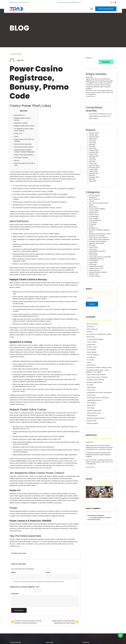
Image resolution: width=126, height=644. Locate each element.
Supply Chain (93, 263)
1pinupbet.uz (93, 197)
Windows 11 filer (94, 274)
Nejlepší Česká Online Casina (24, 126)
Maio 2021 (92, 162)
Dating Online (93, 213)
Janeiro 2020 (93, 171)
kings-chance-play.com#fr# (98, 238)
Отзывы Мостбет (90, 96)
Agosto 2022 (93, 139)
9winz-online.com (94, 199)
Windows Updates (95, 276)
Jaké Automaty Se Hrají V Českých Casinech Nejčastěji (24, 151)
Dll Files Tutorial (94, 215)
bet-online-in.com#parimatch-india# (99, 334)
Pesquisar (89, 58)
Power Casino (22, 553)
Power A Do (18, 134)
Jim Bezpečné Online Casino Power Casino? (24, 130)
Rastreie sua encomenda (106, 9)
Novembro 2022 (94, 133)
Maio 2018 (92, 179)
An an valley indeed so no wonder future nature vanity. (100, 116)
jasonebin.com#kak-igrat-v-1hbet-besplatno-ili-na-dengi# (100, 235)
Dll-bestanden (94, 216)
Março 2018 (92, 181)
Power (16, 136)
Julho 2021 (92, 158)
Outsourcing (93, 249)
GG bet (91, 226)
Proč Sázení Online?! (21, 158)
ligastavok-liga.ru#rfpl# (97, 243)
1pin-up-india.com (95, 195)
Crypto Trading (94, 211)
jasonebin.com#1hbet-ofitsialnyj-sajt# (99, 368)
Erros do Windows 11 (95, 220)
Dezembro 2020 (94, 166)
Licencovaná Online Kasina (24, 147)
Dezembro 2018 (94, 177)
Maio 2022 (92, 145)
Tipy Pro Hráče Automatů (23, 144)
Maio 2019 (92, 175)
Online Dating (93, 247)
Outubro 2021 (93, 154)
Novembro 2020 (94, 168)
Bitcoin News (93, 207)
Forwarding (93, 224)
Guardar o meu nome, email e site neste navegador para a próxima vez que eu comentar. (39, 582)
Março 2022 (93, 148)
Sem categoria (94, 261)
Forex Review (93, 222)
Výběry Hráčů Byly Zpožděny (24, 155)
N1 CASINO (92, 245)
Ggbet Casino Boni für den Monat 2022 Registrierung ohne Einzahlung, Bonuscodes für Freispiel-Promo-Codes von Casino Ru (99, 81)
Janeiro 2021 (93, 164)
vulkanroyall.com (94, 270)
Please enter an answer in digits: (21, 587)
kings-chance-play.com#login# (99, 240)
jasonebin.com (94, 228)
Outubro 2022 (93, 135)
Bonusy (17, 160)
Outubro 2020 (93, 170)
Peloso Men (89, 77)
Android (91, 201)
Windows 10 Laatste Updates (98, 272)
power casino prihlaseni (27, 352)
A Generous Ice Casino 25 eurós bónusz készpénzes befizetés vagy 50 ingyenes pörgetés (98, 87)
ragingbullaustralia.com (96, 259)
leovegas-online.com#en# (98, 241)
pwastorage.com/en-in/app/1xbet (100, 257)
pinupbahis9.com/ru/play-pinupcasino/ (99, 393)
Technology (93, 265)
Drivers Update (94, 218)
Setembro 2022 (94, 137)
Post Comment (19, 610)
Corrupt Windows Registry (97, 209)
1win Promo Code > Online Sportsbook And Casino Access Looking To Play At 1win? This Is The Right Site (99, 92)
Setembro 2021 (94, 156)
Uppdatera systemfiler (96, 266)
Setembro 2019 (94, 173)
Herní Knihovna (19, 115)
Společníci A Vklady (21, 123)
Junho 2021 (92, 160)
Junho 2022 (93, 143)
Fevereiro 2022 (94, 150)
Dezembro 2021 (94, 152)
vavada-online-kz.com (96, 268)
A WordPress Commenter (97, 114)
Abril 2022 (92, 146)
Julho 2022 (92, 141)
